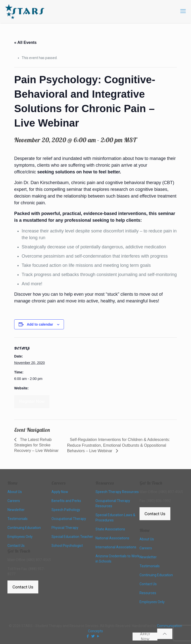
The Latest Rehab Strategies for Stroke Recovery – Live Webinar (36, 445)
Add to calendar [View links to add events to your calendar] (40, 324)
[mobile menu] (183, 11)
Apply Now (145, 637)
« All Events (25, 42)
